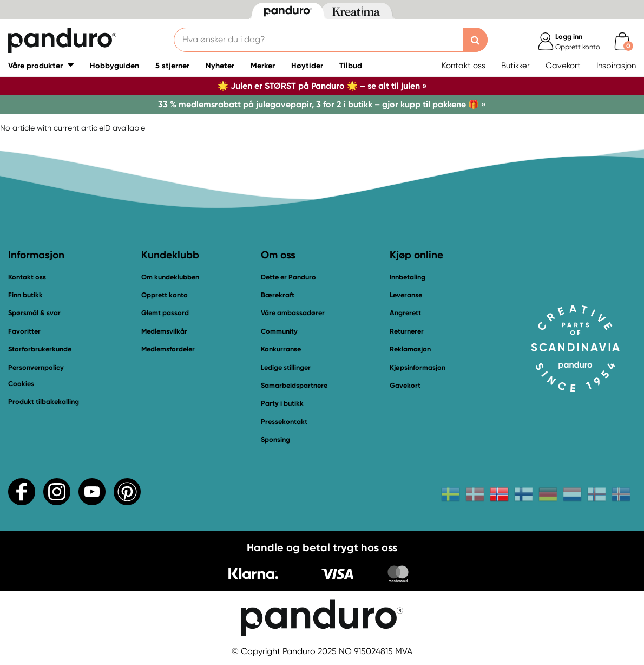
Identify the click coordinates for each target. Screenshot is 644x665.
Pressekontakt (284, 422)
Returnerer (407, 331)
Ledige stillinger (286, 367)
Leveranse (406, 295)
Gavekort (563, 66)
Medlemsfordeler (168, 349)
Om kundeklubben (170, 277)
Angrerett (405, 313)
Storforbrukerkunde (40, 349)
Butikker (515, 66)
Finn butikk (25, 295)
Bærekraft (278, 295)
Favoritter (24, 331)
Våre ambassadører (293, 313)
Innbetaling (408, 277)
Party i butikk (282, 403)
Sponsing (275, 439)
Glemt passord (165, 313)
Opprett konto (165, 295)
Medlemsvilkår (164, 331)
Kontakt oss (464, 66)
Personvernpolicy (36, 367)
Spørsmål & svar (34, 313)
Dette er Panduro (288, 277)
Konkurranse (281, 349)
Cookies (21, 384)
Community (279, 331)
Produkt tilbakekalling (44, 402)
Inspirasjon (616, 66)
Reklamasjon (410, 349)
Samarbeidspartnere (294, 385)
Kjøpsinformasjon (418, 367)
